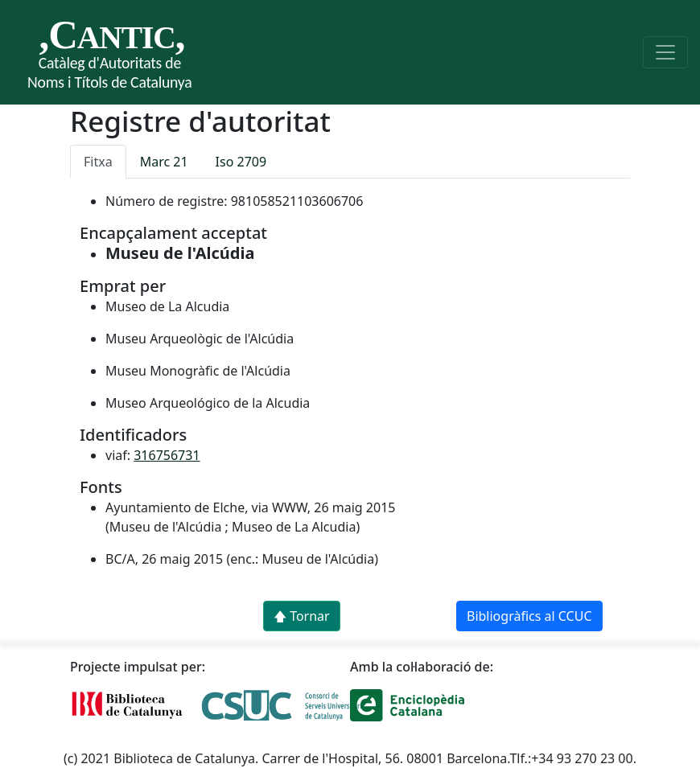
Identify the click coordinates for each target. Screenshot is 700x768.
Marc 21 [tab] (164, 162)
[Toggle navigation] (665, 52)
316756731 (167, 455)
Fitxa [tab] (98, 162)
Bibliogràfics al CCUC (529, 616)
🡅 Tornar (302, 616)
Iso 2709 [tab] (241, 162)
